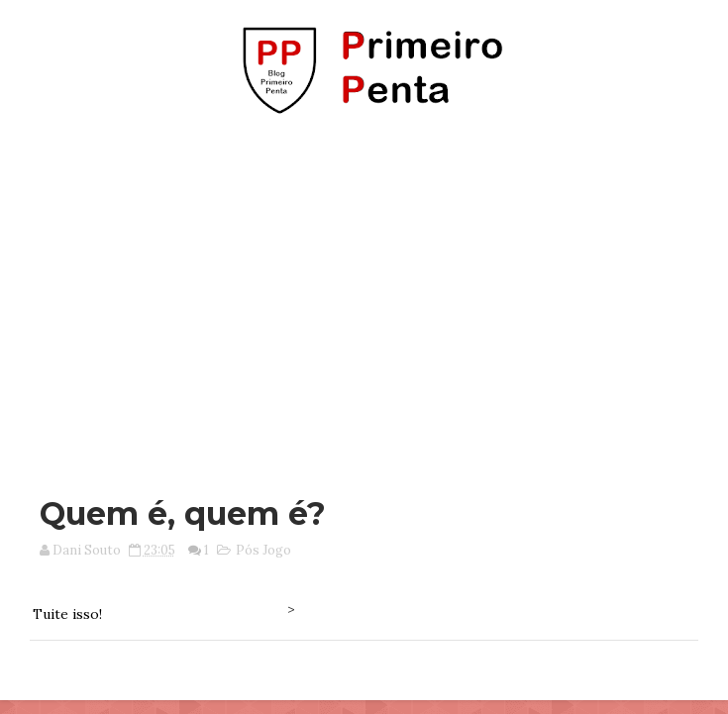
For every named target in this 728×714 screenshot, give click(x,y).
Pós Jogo (263, 550)
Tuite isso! (67, 614)
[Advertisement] (371, 295)
